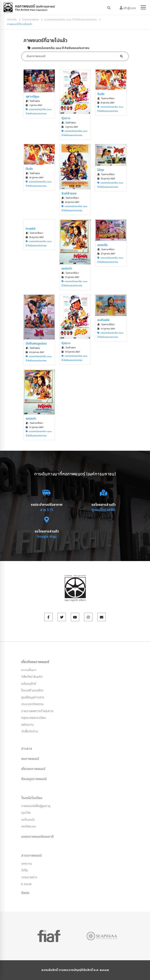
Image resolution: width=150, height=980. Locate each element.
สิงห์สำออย (69, 193)
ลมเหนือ (102, 245)
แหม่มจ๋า (67, 269)
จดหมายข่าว (29, 877)
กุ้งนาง (66, 118)
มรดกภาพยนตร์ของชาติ (37, 836)
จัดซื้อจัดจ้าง (30, 731)
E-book (26, 884)
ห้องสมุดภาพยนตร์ (34, 779)
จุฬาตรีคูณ (33, 97)
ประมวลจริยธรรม (33, 704)
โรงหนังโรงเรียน (32, 798)
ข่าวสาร (27, 749)
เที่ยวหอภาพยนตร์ (33, 769)
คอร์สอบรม (29, 826)
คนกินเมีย (103, 320)
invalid (31, 229)
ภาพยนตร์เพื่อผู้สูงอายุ (36, 806)
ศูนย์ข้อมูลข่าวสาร (33, 697)
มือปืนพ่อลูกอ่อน (36, 344)
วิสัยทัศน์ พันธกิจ (32, 677)
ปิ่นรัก (101, 94)
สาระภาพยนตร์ (31, 855)
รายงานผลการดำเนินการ (37, 711)
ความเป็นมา (29, 670)
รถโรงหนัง (28, 820)
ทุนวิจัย (26, 813)
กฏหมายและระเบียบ (34, 718)
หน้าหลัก (12, 19)
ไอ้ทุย (101, 170)
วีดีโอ (25, 870)
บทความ (27, 863)
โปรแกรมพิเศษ (30, 19)
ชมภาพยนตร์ (30, 759)
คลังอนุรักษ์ (29, 683)
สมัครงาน (27, 724)
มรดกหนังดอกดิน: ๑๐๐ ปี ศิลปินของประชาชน (70, 19)
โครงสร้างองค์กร (32, 690)
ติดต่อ (25, 893)
